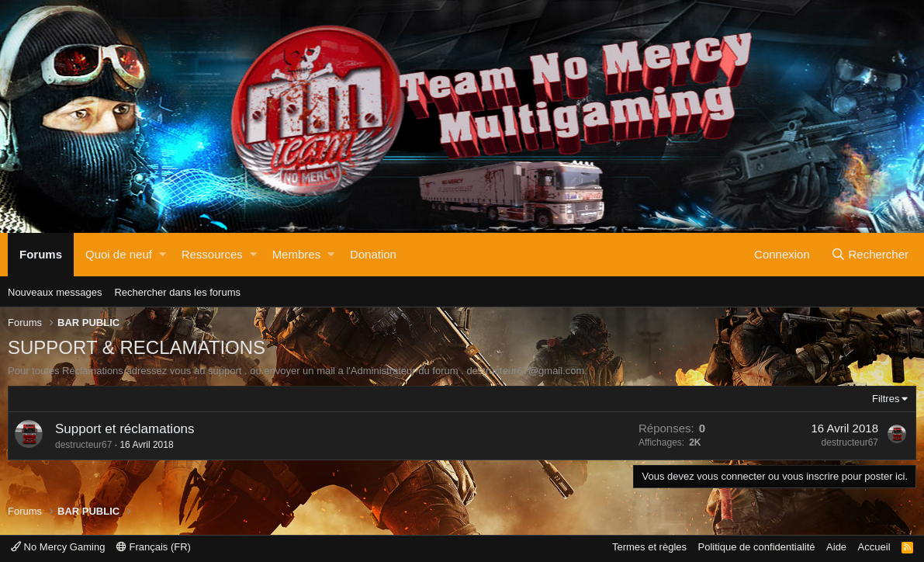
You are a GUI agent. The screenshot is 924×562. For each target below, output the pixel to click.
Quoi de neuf (119, 254)
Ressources (212, 254)
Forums (41, 254)
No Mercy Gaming (58, 547)
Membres (297, 254)
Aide (836, 547)
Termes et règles (649, 547)
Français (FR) (154, 547)
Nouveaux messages (55, 292)
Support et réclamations (125, 429)
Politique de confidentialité (757, 547)
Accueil (874, 547)
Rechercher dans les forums (177, 292)
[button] (163, 255)
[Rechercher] (870, 255)
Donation (373, 254)
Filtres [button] (886, 399)
